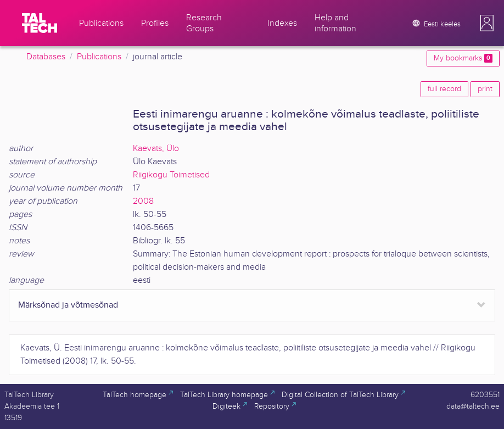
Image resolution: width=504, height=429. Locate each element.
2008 (143, 201)
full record (444, 89)
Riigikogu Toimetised (171, 175)
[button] (487, 23)
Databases (46, 57)
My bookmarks (463, 58)
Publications (99, 57)
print (485, 89)
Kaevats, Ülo (156, 149)
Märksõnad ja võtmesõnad (68, 305)
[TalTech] (40, 23)
